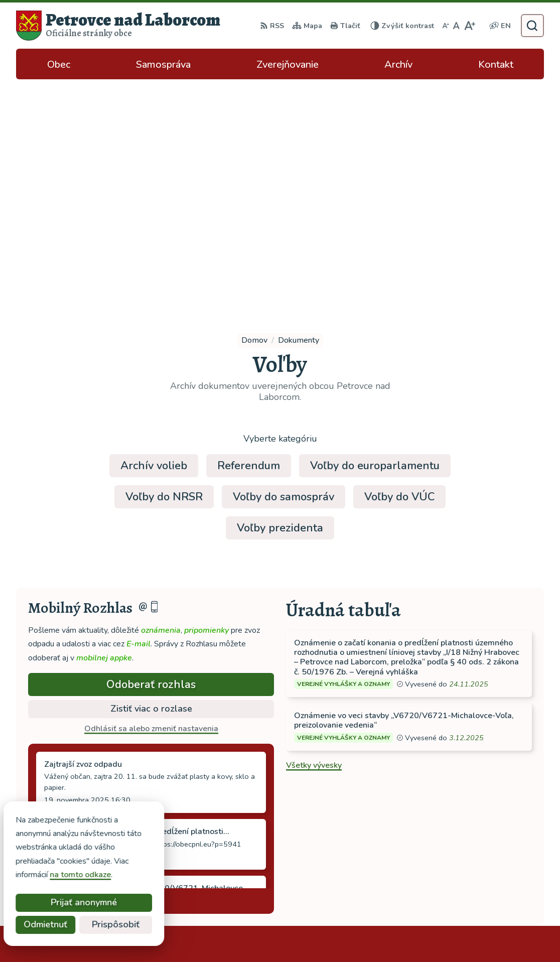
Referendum (249, 236)
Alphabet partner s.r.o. (150, 935)
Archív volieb (154, 236)
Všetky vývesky (314, 535)
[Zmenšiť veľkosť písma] (446, 26)
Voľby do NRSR (164, 267)
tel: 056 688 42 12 (473, 837)
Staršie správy (62, 669)
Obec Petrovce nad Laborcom (312, 935)
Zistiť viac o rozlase (151, 479)
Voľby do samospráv (284, 267)
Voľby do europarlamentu (375, 236)
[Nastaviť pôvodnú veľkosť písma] (456, 26)
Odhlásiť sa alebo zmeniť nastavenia (151, 499)
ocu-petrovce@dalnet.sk (483, 849)
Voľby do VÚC (399, 267)
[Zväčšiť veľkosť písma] (469, 26)
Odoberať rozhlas (151, 455)
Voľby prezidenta (280, 298)
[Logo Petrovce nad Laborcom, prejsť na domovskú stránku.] (118, 26)
